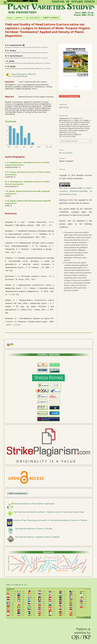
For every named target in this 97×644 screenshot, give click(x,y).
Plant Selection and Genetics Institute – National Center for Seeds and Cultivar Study (49, 512)
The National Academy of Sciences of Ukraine (34, 529)
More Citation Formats (69, 141)
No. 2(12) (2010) (33, 18)
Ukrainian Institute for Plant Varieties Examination (34, 504)
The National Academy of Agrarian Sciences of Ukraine (37, 537)
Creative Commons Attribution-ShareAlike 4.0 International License (76, 191)
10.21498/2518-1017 (19, 585)
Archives (19, 18)
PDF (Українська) (71, 96)
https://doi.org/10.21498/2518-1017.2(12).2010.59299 (23, 75)
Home (9, 18)
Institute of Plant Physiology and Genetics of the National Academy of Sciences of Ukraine (50, 520)
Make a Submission (18, 493)
